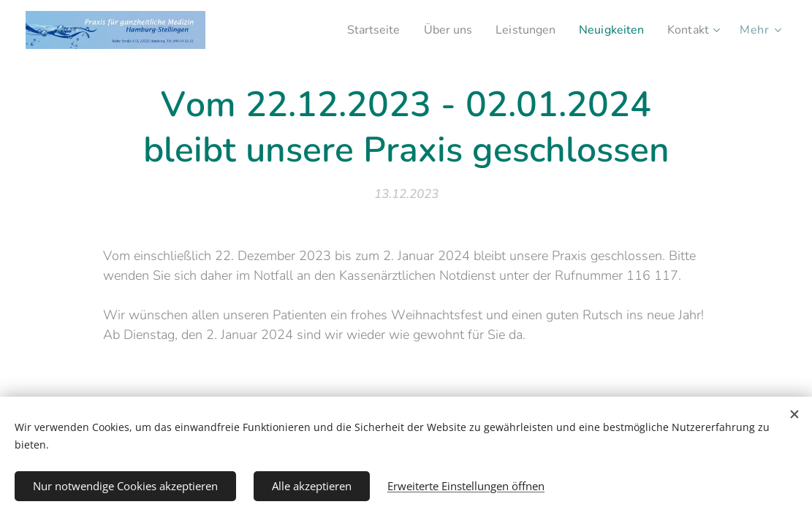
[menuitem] (356, 30)
